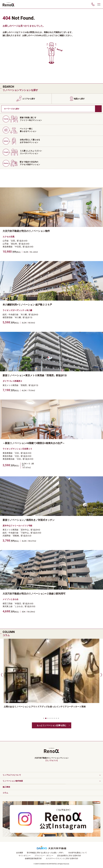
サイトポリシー (25, 856)
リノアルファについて (12, 775)
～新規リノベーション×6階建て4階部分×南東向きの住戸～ (34, 443)
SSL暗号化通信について (78, 853)
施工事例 (6, 787)
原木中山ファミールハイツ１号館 (17, 526)
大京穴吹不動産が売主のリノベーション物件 (26, 231)
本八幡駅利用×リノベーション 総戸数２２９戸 (27, 305)
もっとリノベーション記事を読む (51, 725)
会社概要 (20, 853)
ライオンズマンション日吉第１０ (17, 449)
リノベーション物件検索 (13, 781)
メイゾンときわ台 (10, 599)
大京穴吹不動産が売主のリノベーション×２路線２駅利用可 (34, 594)
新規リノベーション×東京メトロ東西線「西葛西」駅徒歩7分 (35, 375)
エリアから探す (29, 99)
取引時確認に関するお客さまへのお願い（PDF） (46, 853)
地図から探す (79, 99)
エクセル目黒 (9, 237)
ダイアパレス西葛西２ (12, 381)
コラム (5, 793)
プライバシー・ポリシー (44, 856)
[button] (1, 675)
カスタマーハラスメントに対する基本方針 (62, 858)
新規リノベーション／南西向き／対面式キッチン (29, 520)
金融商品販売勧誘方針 (33, 858)
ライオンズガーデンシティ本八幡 (17, 310)
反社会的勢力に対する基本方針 (69, 856)
